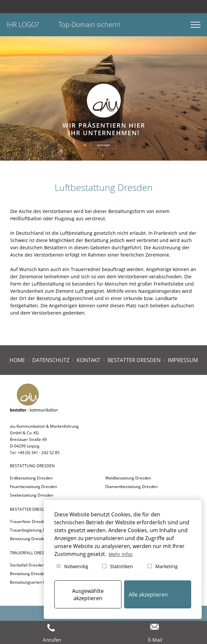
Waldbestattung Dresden (128, 478)
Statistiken (117, 566)
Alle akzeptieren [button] (148, 595)
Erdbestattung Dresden (31, 478)
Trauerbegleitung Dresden (34, 530)
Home (17, 360)
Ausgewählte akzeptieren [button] (88, 595)
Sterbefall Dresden (27, 565)
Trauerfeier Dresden (29, 521)
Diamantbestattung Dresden (131, 487)
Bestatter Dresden (134, 360)
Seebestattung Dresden (32, 495)
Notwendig (72, 566)
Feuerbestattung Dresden (33, 487)
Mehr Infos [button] (121, 554)
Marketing (162, 566)
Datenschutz (51, 360)
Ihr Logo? (23, 25)
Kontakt (89, 360)
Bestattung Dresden (28, 574)
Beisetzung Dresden (28, 539)
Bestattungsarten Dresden (34, 582)
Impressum (183, 360)
